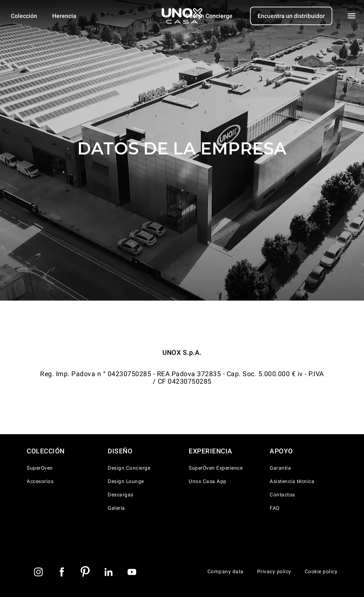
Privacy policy (274, 572)
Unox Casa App (208, 481)
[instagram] (38, 572)
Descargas (121, 495)
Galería (116, 508)
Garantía (280, 468)
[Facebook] (62, 572)
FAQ (275, 508)
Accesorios (40, 481)
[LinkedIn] (109, 572)
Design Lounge (126, 481)
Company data (226, 572)
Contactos (282, 495)
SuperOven (40, 468)
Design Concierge (129, 468)
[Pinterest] (85, 572)
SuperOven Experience (216, 468)
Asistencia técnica (292, 481)
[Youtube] (132, 572)
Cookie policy (321, 572)
